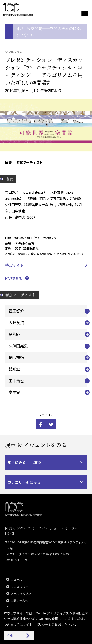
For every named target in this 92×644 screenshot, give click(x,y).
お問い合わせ (19, 601)
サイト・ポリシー (36, 624)
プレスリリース (21, 587)
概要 (8, 162)
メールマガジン (21, 594)
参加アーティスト (30, 162)
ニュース (16, 580)
